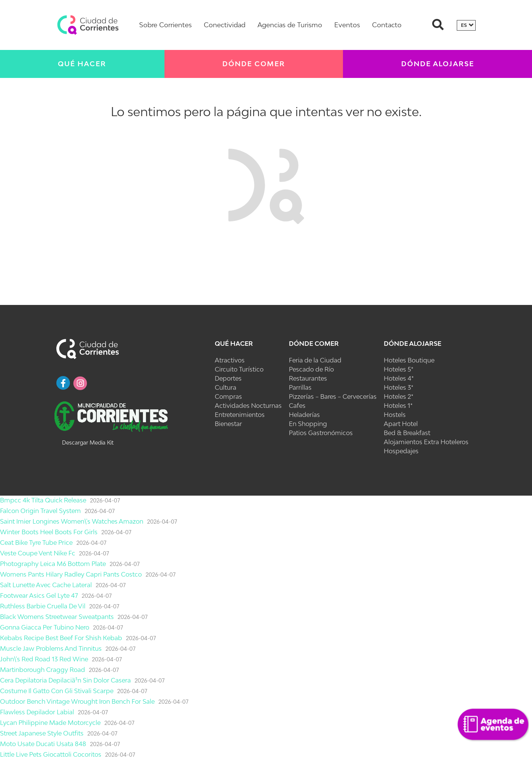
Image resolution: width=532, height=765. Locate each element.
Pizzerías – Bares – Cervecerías (333, 396)
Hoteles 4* (399, 378)
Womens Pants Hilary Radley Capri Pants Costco (71, 574)
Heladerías (304, 415)
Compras (228, 396)
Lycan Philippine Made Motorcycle (50, 723)
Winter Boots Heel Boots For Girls (49, 532)
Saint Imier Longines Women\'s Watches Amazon (72, 521)
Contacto (387, 25)
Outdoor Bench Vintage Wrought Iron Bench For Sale (77, 701)
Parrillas (300, 387)
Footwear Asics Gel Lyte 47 (39, 596)
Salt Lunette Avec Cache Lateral (46, 585)
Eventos (347, 25)
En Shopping (308, 424)
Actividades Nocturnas (248, 406)
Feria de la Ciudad (315, 360)
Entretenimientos (240, 415)
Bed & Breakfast (407, 433)
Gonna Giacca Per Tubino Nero (45, 627)
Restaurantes (308, 378)
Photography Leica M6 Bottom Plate (53, 564)
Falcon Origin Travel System (40, 511)
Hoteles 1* (398, 406)
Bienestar (228, 424)
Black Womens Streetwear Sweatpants (57, 617)
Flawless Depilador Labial (37, 712)
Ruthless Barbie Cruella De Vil (43, 606)
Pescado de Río (311, 369)
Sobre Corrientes (165, 25)
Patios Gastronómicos (321, 433)
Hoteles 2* (399, 396)
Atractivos (230, 360)
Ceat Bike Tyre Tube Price (36, 543)
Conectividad (225, 25)
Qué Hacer (82, 64)
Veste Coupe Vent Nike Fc (38, 553)
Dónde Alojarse (413, 344)
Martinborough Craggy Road (43, 670)
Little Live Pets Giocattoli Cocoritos (51, 754)
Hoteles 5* (399, 369)
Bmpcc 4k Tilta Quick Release (43, 500)
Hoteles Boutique (409, 360)
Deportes (228, 378)
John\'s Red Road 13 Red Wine (44, 659)
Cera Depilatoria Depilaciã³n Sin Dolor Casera (65, 680)
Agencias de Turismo (290, 25)
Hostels (395, 415)
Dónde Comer (254, 64)
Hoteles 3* (399, 387)
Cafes (297, 406)
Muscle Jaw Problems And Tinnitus (51, 648)
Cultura (226, 387)
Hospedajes (401, 451)
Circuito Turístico (239, 369)
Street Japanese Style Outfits (42, 733)
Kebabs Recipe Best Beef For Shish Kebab (61, 638)
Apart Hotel (401, 424)
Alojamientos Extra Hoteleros (426, 442)
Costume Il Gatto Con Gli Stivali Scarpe (57, 691)
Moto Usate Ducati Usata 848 (43, 744)
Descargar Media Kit (88, 442)
